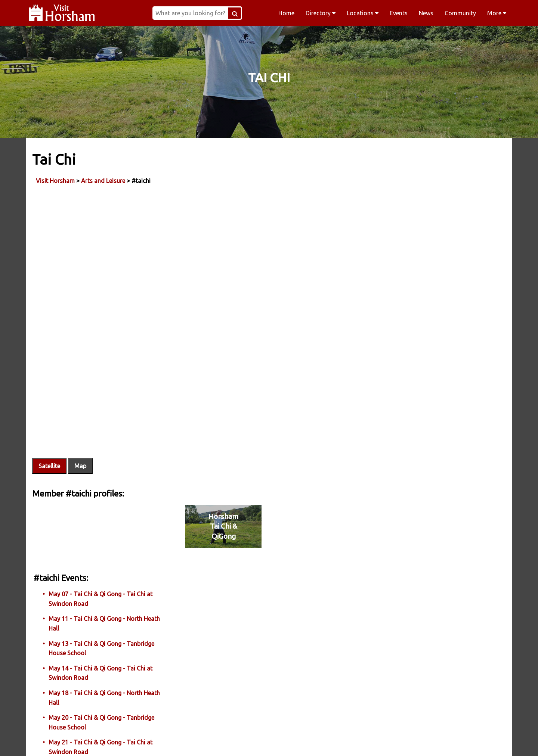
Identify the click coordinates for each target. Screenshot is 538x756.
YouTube (412, 741)
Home (286, 13)
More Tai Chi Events (415, 545)
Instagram (221, 741)
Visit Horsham (57, 179)
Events (399, 13)
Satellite (51, 421)
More (497, 13)
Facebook (126, 741)
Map (82, 421)
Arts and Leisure (105, 179)
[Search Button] (259, 13)
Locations (363, 13)
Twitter (317, 741)
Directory (321, 13)
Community (460, 13)
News (426, 13)
